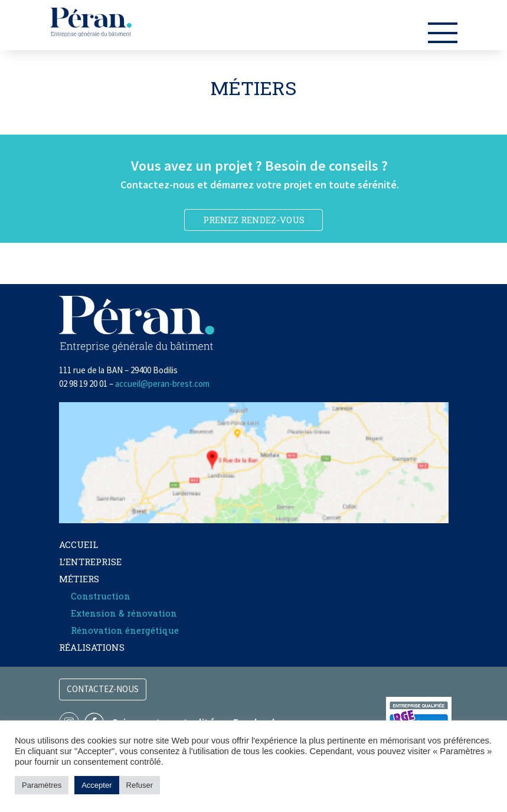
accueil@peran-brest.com (162, 384)
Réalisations (92, 647)
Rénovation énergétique (125, 630)
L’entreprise (90, 562)
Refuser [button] (140, 785)
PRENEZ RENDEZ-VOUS (254, 220)
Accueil (78, 544)
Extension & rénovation (124, 613)
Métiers (79, 579)
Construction (101, 596)
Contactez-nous (103, 689)
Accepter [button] (97, 785)
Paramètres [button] (42, 785)
